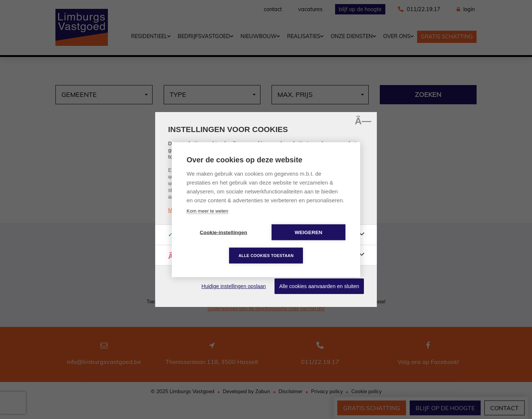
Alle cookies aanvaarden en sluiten (319, 286)
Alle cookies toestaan (266, 255)
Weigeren (308, 232)
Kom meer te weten (207, 211)
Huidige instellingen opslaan (233, 286)
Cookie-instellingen (224, 232)
